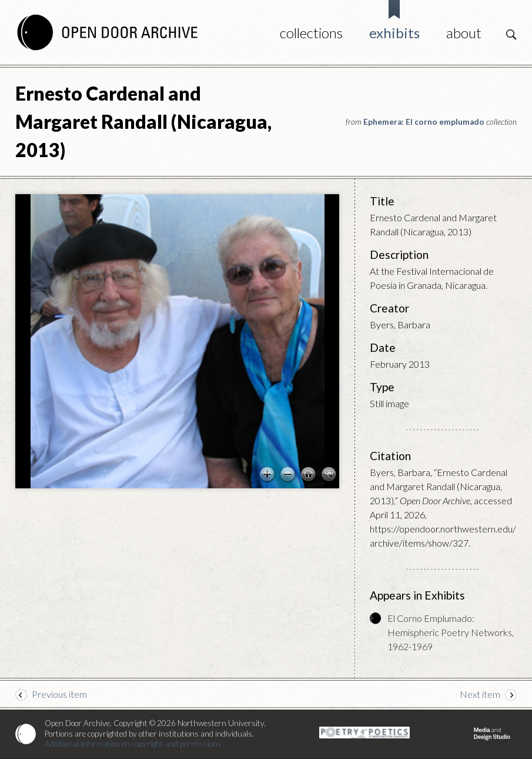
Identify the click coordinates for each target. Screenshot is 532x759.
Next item (480, 694)
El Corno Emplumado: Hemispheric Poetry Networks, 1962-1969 (451, 632)
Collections (311, 33)
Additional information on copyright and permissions (133, 744)
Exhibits (394, 33)
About (464, 33)
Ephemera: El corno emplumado (424, 122)
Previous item (59, 694)
